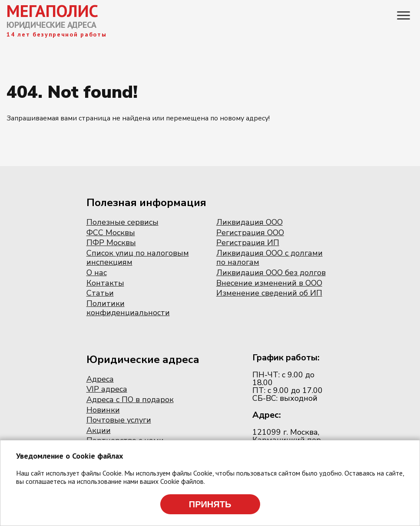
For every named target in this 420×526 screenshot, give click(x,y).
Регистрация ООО (250, 233)
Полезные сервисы (122, 222)
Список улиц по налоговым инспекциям (138, 258)
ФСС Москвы (111, 233)
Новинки (103, 410)
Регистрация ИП (248, 243)
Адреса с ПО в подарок (130, 399)
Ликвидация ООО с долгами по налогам (270, 258)
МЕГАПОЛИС (52, 11)
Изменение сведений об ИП (269, 293)
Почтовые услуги (119, 420)
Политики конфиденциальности (128, 308)
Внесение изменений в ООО (269, 283)
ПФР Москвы (111, 243)
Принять (210, 504)
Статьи (100, 293)
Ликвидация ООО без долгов (271, 273)
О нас (97, 273)
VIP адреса (107, 389)
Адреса (100, 379)
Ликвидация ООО (250, 222)
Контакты (105, 283)
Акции (99, 430)
